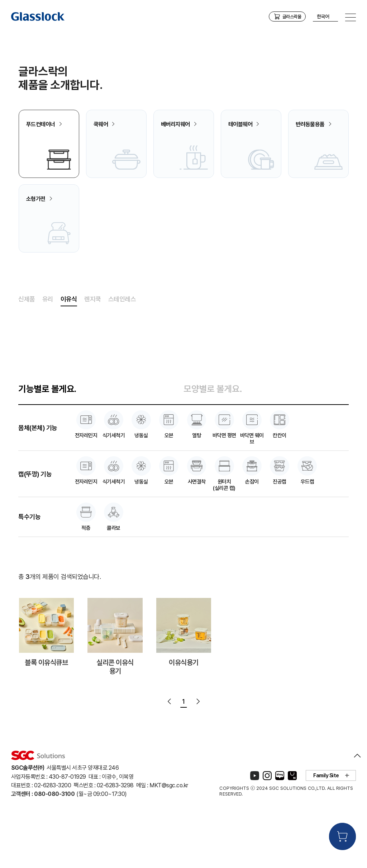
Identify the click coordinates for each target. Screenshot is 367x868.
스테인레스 (122, 344)
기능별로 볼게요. (47, 434)
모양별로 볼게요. (213, 434)
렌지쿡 (93, 344)
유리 (48, 344)
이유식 (69, 344)
